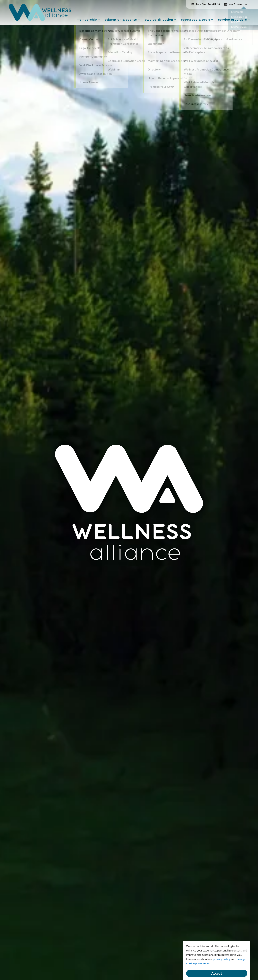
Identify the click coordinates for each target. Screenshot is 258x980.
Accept (217, 973)
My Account (238, 4)
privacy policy (222, 959)
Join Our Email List (208, 4)
